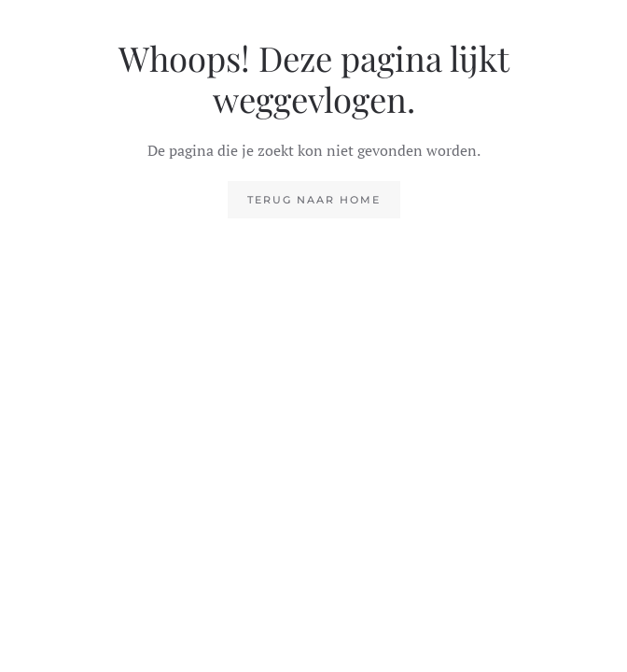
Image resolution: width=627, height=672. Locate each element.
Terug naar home (314, 200)
